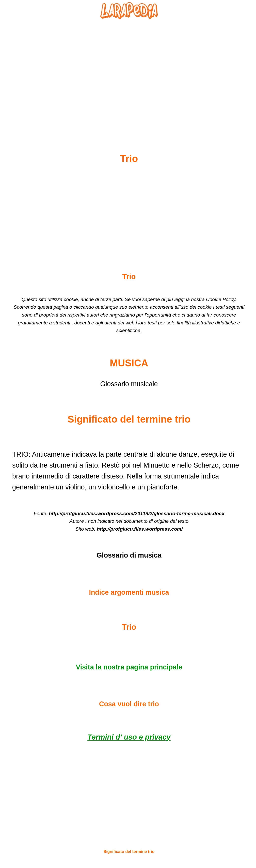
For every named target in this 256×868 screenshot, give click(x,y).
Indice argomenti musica (129, 592)
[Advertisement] (129, 74)
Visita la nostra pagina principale (129, 667)
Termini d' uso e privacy (129, 737)
